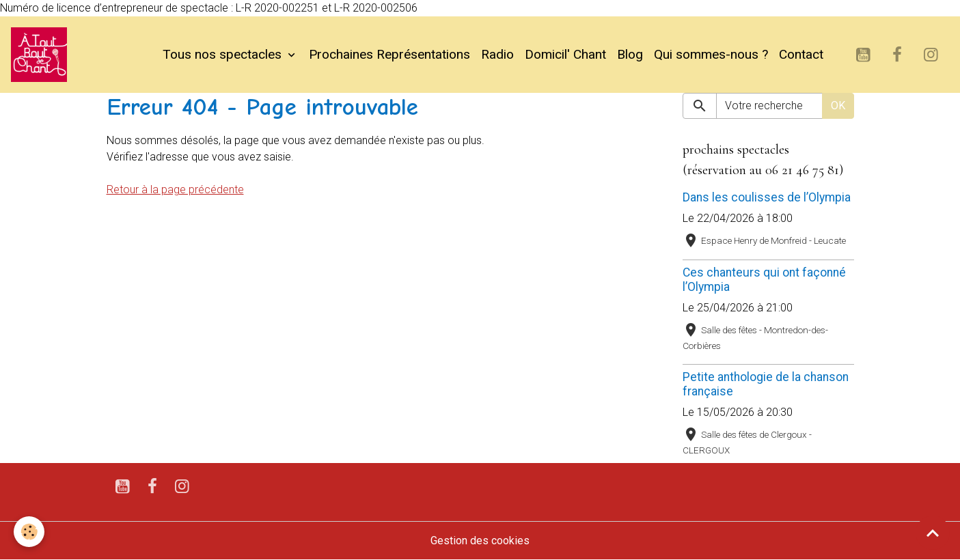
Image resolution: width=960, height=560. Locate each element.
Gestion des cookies (480, 541)
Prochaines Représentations (389, 54)
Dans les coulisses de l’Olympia (767, 197)
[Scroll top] (933, 533)
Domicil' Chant (565, 54)
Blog (630, 54)
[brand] (42, 55)
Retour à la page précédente (175, 190)
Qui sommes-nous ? (711, 54)
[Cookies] (29, 532)
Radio (497, 54)
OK (838, 106)
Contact (801, 54)
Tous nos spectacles (224, 54)
